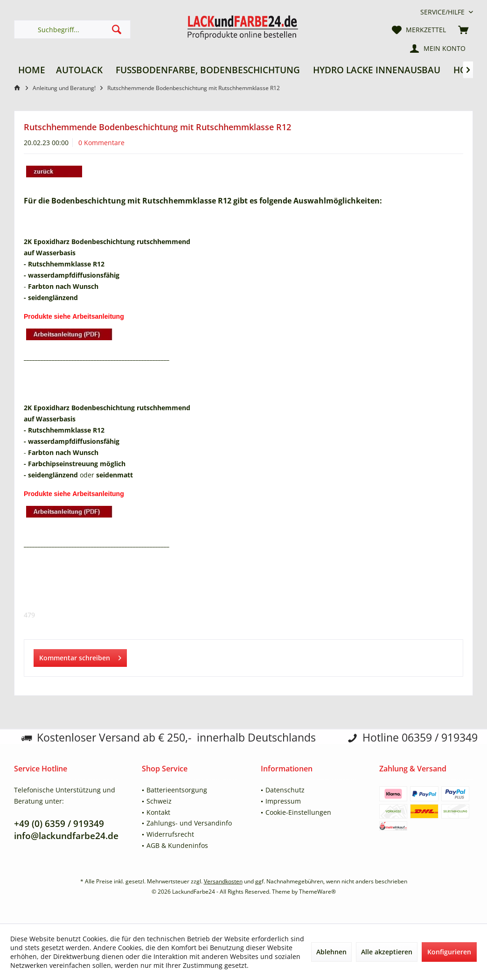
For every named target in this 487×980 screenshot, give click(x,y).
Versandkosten (223, 881)
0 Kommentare (101, 143)
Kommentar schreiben (80, 656)
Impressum (283, 801)
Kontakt (158, 812)
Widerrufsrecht (170, 834)
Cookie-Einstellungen (298, 812)
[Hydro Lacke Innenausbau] (377, 70)
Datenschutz (285, 790)
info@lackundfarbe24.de (66, 836)
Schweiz (159, 801)
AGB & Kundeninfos (177, 845)
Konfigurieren (449, 952)
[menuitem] (443, 12)
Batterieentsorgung (177, 790)
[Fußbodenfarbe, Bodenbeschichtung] (208, 70)
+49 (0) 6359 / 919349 (59, 824)
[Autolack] (79, 70)
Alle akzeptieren (387, 952)
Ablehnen (331, 952)
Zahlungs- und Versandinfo (189, 823)
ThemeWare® (317, 892)
